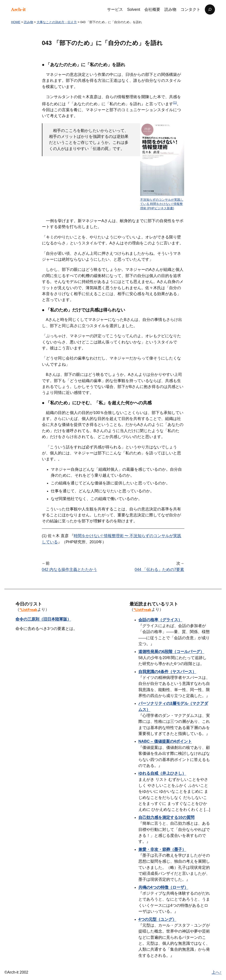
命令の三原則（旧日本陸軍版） (43, 619)
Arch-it (18, 9)
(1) (175, 103)
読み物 (28, 22)
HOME (16, 22)
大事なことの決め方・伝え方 (57, 22)
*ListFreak (28, 610)
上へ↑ (217, 972)
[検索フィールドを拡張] (210, 9)
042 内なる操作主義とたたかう (70, 570)
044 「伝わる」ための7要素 (159, 570)
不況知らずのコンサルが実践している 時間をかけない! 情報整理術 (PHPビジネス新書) (162, 204)
